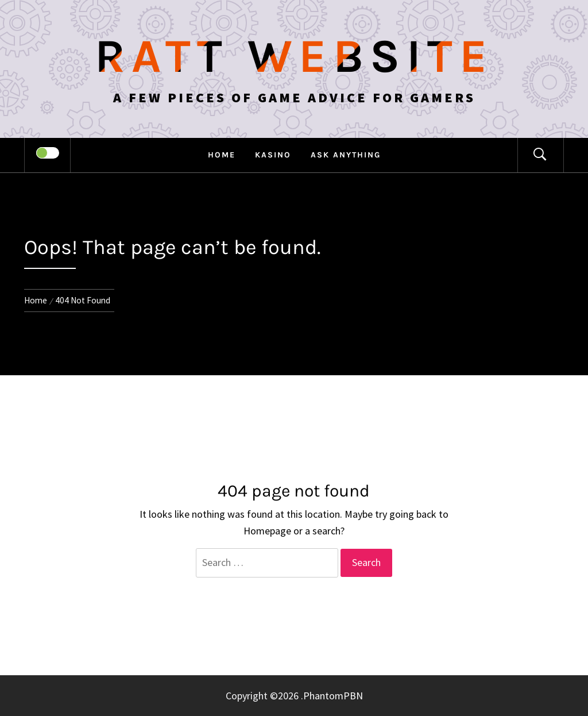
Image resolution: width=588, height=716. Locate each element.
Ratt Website (294, 56)
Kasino (273, 155)
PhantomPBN (333, 696)
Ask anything (346, 155)
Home (222, 155)
